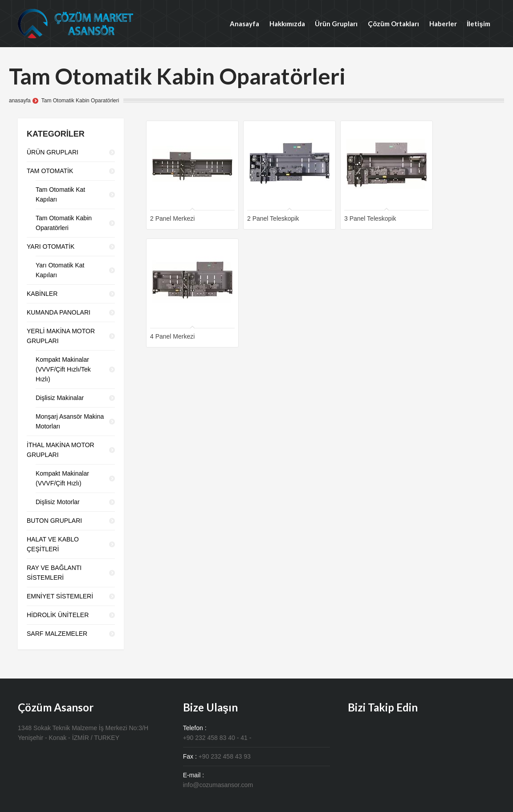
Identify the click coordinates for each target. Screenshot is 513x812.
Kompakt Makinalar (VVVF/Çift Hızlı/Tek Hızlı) (63, 369)
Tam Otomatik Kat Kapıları (60, 194)
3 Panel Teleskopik (370, 218)
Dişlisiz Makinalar (60, 398)
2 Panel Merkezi (172, 218)
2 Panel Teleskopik (273, 218)
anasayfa (20, 101)
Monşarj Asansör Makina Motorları (70, 421)
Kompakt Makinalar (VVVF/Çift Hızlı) (62, 478)
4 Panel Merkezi (172, 336)
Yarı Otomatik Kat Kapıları (60, 270)
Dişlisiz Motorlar (58, 502)
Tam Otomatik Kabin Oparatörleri (64, 223)
